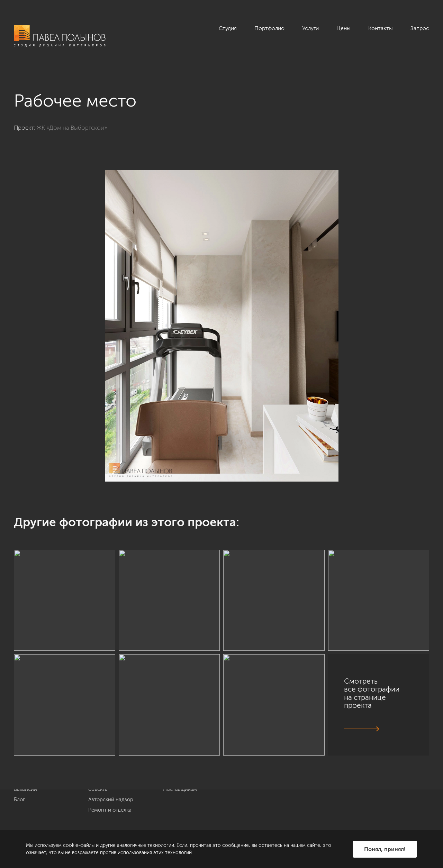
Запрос (420, 28)
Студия (228, 28)
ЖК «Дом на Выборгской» (72, 128)
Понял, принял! (385, 849)
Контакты (381, 28)
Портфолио (269, 28)
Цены (343, 28)
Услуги (310, 28)
